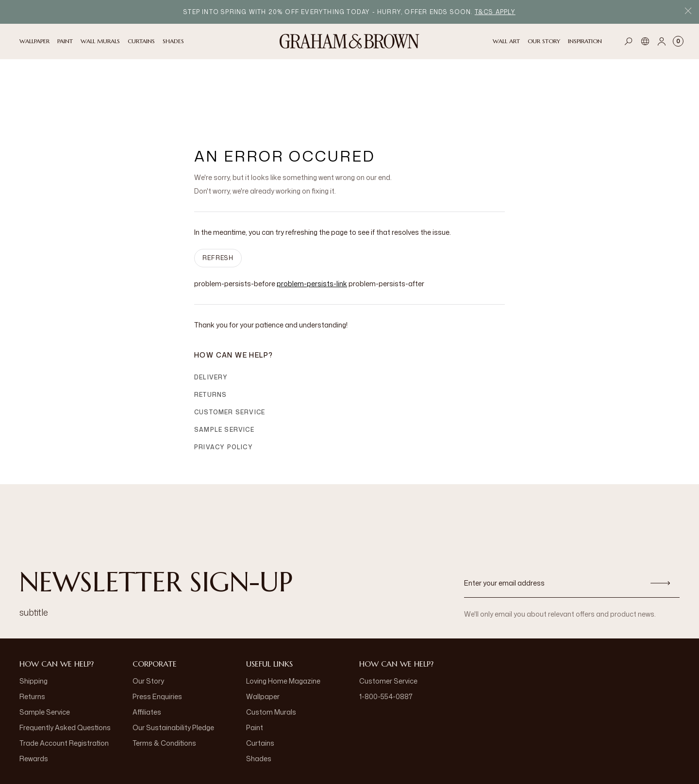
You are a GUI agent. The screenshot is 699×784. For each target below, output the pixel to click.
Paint (255, 668)
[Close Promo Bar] (688, 12)
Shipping (33, 621)
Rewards (34, 699)
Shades (259, 699)
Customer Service (230, 352)
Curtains (260, 683)
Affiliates (147, 652)
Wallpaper (263, 637)
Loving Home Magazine (283, 621)
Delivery (211, 318)
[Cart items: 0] (678, 41)
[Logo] (349, 41)
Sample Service (224, 370)
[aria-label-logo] (349, 755)
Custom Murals (271, 652)
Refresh (218, 198)
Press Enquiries (157, 637)
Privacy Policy (224, 387)
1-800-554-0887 (386, 637)
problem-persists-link (312, 224)
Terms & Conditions (164, 683)
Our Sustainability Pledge (173, 668)
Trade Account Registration (64, 683)
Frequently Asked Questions (65, 668)
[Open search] (629, 41)
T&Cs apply (495, 12)
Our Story (148, 621)
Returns (210, 335)
